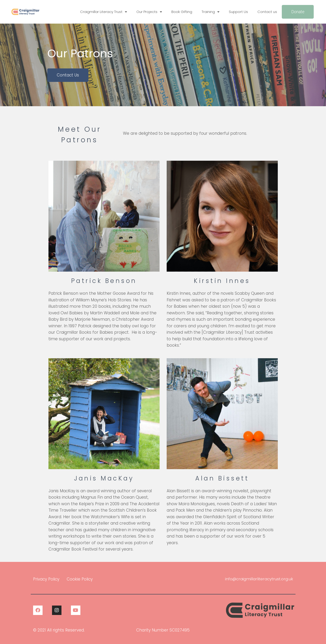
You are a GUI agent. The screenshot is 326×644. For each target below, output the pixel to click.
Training (211, 12)
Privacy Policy (46, 579)
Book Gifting (182, 12)
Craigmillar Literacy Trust (104, 12)
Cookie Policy (80, 579)
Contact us (267, 12)
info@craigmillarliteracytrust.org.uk (259, 579)
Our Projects (149, 12)
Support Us (238, 12)
